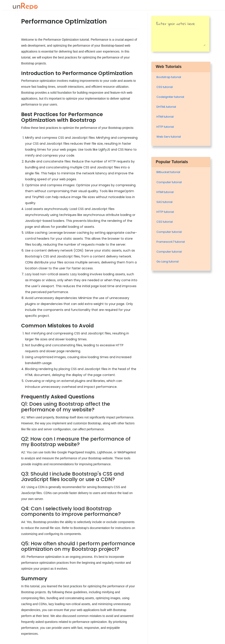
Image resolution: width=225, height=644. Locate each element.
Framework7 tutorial (171, 242)
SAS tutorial (164, 202)
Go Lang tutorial (168, 262)
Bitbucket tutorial (168, 172)
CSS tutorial (165, 87)
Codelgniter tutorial (170, 97)
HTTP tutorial (165, 127)
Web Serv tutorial (169, 137)
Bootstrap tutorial (169, 77)
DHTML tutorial (166, 107)
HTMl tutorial (165, 117)
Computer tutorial (169, 182)
